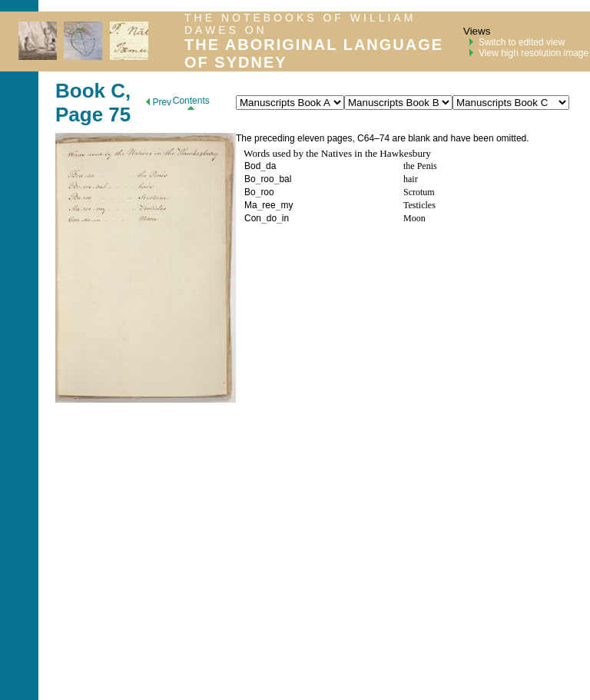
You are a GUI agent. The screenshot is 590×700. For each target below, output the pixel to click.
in (285, 218)
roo (267, 179)
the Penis (420, 166)
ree (268, 205)
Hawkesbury (405, 153)
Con (253, 218)
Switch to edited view (522, 42)
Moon (414, 218)
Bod (252, 166)
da (271, 166)
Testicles (419, 205)
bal (285, 179)
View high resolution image (534, 53)
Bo (250, 179)
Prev (159, 102)
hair (411, 179)
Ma (251, 205)
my (287, 205)
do (272, 218)
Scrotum (419, 192)
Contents (191, 103)
